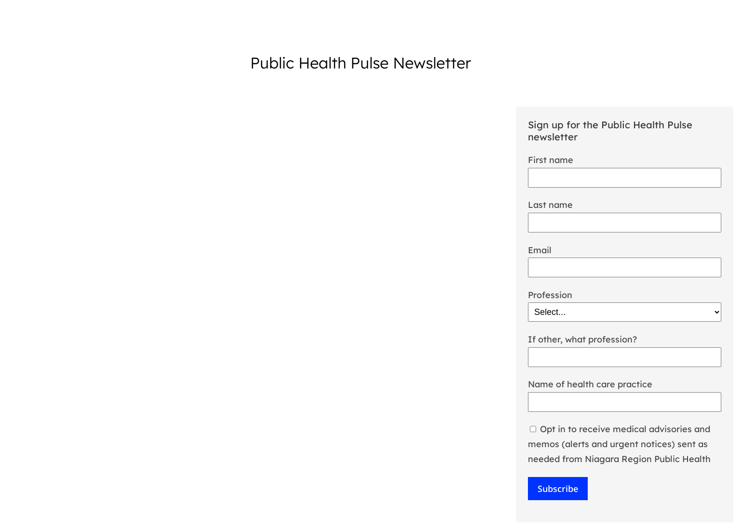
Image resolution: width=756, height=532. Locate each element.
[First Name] (625, 178)
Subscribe (558, 489)
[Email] (625, 267)
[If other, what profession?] (625, 357)
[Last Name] (625, 223)
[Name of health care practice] (625, 402)
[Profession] (625, 312)
